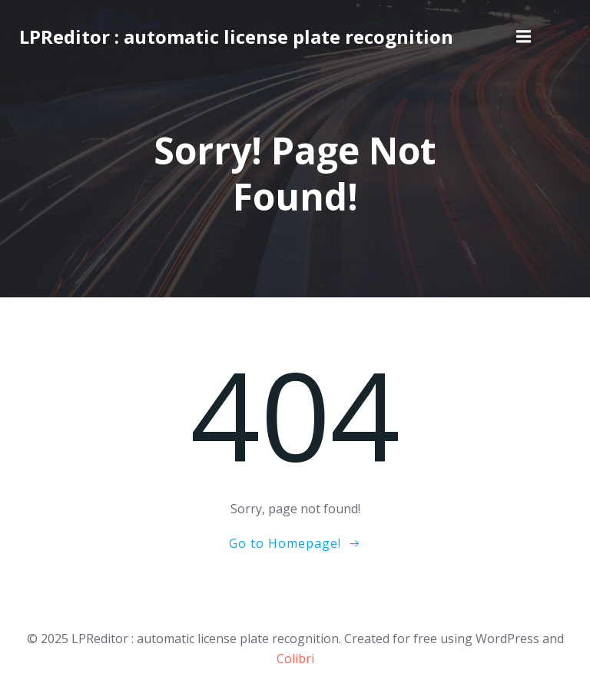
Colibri (295, 659)
